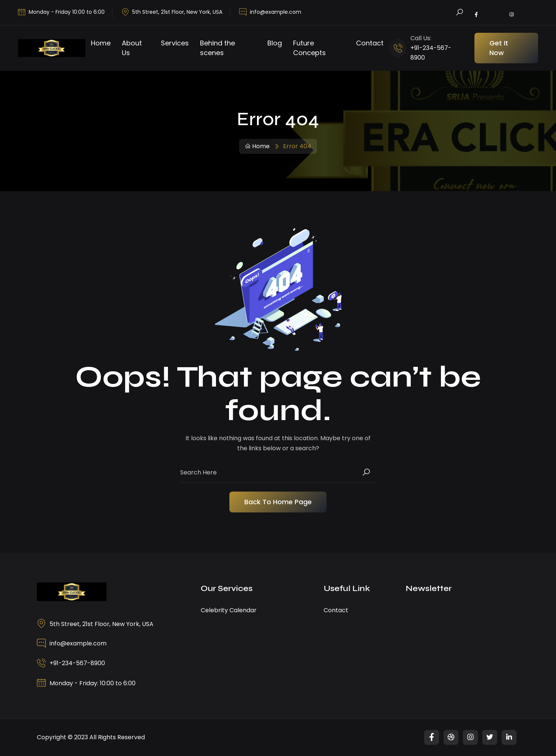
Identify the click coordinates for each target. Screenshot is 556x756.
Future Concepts (309, 48)
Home (101, 43)
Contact (370, 43)
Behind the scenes (217, 48)
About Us (132, 48)
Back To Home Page (278, 502)
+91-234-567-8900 (77, 663)
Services (175, 43)
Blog (275, 43)
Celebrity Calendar (229, 610)
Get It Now (499, 48)
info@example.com (276, 12)
